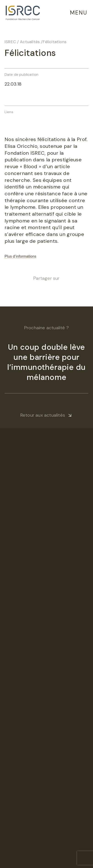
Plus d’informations (20, 256)
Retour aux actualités (43, 415)
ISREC (10, 42)
